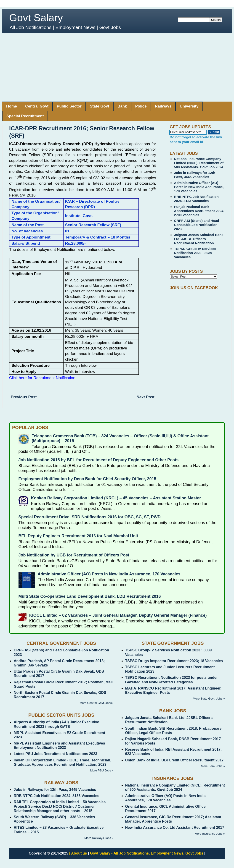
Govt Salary (36, 18)
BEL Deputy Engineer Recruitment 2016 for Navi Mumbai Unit (78, 536)
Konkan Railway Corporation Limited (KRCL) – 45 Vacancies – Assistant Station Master (116, 498)
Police (141, 106)
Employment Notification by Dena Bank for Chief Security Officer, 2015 (87, 479)
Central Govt (37, 106)
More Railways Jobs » (99, 838)
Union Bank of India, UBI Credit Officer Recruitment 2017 (174, 760)
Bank (122, 106)
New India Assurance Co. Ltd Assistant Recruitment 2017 (175, 827)
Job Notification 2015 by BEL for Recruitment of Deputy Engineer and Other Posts (99, 460)
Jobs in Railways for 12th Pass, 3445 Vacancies (195, 175)
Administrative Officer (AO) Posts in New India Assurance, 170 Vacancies (199, 187)
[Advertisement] (117, 67)
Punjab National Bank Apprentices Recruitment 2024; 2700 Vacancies (199, 211)
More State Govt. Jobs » (209, 699)
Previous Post (24, 397)
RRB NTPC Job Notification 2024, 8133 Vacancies (196, 199)
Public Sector (69, 106)
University (189, 106)
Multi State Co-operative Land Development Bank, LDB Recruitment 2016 (90, 596)
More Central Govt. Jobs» (96, 703)
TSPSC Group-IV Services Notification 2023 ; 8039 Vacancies (195, 253)
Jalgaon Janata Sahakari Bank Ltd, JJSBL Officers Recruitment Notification (199, 239)
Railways (163, 106)
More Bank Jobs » (213, 766)
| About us (78, 853)
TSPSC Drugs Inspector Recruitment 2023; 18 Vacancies (174, 661)
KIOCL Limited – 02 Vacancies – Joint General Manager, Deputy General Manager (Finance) (118, 615)
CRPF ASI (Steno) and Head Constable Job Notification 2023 (197, 225)
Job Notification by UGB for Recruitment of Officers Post (74, 555)
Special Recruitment (25, 116)
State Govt (100, 106)
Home (12, 106)
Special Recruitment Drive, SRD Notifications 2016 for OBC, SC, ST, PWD (90, 517)
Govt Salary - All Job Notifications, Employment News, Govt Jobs (147, 853)
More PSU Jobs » (102, 770)
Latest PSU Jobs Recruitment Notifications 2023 (55, 754)
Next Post (145, 397)
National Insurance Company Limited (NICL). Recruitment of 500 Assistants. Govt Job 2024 (199, 163)
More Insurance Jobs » (210, 834)
